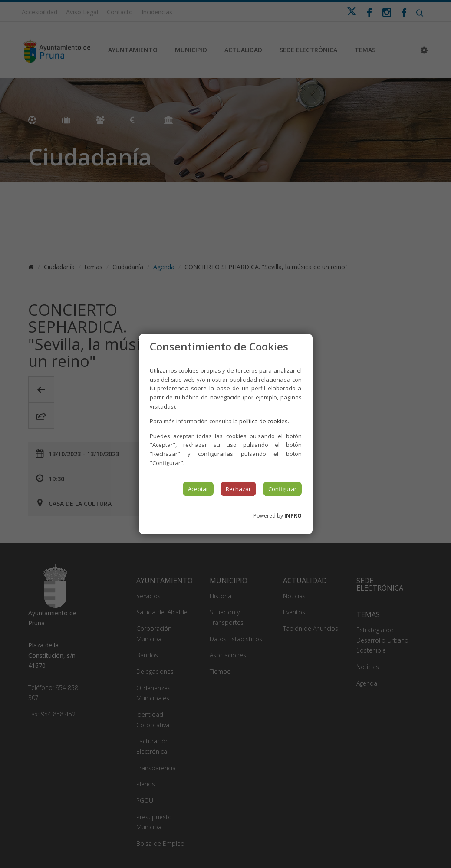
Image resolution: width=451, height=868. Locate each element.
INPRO (293, 516)
